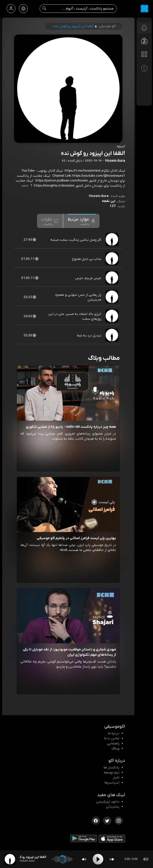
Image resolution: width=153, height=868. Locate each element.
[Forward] (112, 859)
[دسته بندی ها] (144, 54)
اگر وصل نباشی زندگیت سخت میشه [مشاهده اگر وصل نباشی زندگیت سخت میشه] (76, 240)
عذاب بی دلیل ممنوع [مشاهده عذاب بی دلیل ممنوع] (87, 259)
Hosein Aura (99, 196)
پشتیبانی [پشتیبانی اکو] (113, 807)
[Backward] (84, 859)
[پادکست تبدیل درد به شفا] (112, 336)
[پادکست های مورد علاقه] (144, 63)
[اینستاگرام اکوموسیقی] (119, 820)
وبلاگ (115, 749)
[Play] (98, 859)
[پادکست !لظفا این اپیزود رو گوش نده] (10, 859)
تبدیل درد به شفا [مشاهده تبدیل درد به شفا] (89, 336)
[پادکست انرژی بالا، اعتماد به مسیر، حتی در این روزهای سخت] (112, 316)
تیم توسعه (112, 773)
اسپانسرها (112, 783)
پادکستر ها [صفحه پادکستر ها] (111, 767)
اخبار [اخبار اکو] (116, 778)
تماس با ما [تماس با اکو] (112, 738)
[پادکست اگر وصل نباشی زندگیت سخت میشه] (112, 240)
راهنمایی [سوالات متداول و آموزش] (113, 743)
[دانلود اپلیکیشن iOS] (112, 840)
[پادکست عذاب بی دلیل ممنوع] (112, 259)
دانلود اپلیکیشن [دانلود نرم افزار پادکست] (108, 802)
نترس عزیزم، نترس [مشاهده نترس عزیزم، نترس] (88, 278)
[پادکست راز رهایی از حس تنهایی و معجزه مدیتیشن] (112, 297)
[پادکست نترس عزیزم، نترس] (112, 278)
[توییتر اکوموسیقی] (107, 820)
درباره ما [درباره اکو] (113, 733)
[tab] (82, 221)
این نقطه (109, 201)
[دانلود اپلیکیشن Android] (84, 839)
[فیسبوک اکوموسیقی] (96, 820)
